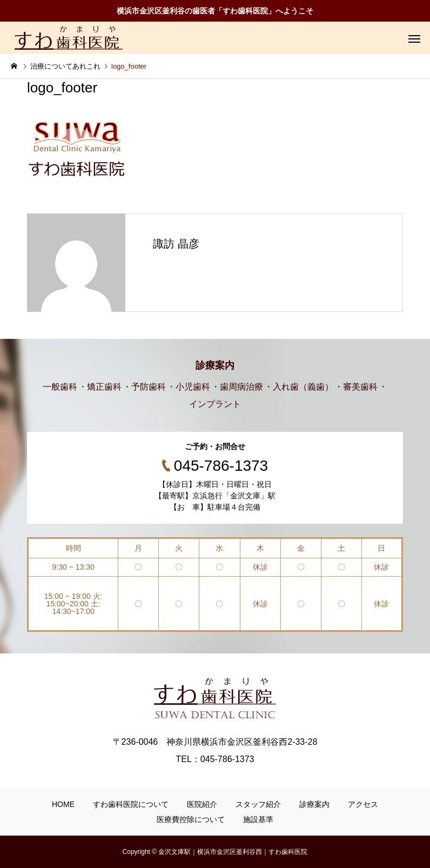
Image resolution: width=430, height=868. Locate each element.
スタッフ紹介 (258, 804)
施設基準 (258, 819)
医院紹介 (202, 804)
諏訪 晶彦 (176, 244)
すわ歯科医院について (131, 804)
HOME (63, 804)
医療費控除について (191, 819)
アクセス (363, 804)
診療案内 (314, 804)
